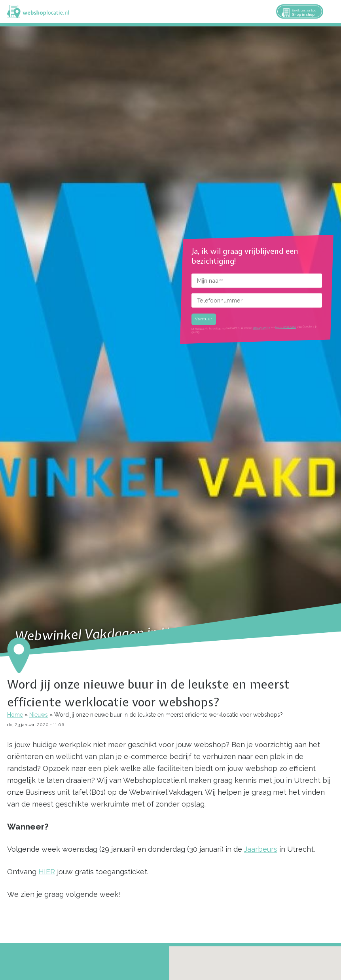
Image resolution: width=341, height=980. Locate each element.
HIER (47, 872)
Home (15, 715)
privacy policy (261, 328)
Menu (332, 11)
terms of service (286, 327)
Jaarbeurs (261, 849)
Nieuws (39, 715)
